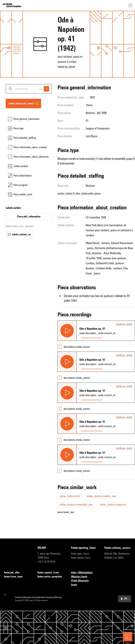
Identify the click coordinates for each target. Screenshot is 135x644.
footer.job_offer (14, 573)
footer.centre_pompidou (51, 577)
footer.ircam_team (15, 577)
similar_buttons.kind (70, 496)
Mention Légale (81, 577)
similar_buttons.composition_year (76, 505)
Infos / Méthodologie (84, 573)
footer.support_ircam (50, 573)
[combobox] (29, 89)
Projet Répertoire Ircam (84, 583)
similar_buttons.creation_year (101, 496)
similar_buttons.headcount (113, 505)
